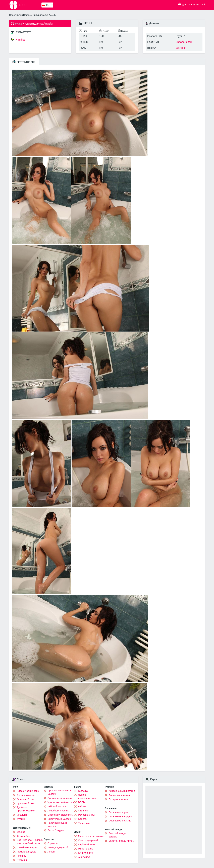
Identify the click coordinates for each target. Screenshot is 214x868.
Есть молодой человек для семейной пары (30, 842)
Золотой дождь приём (121, 841)
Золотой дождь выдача (117, 835)
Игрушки (22, 815)
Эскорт (21, 832)
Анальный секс (26, 795)
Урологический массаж (61, 802)
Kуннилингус (85, 853)
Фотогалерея (24, 62)
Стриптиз (53, 843)
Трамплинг (84, 823)
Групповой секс (26, 803)
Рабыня (83, 806)
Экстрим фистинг (119, 799)
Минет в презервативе (91, 836)
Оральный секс (26, 799)
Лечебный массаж (58, 811)
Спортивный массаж (59, 819)
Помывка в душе (27, 852)
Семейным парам (27, 847)
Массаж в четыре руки (60, 815)
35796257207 (23, 32)
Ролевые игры (86, 815)
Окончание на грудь (120, 816)
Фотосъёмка (24, 836)
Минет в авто (86, 849)
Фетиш (21, 819)
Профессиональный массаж (59, 792)
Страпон (83, 811)
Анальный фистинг (120, 795)
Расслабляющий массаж (57, 824)
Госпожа (83, 791)
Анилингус (84, 857)
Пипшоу (21, 856)
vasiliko (18, 40)
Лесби (51, 852)
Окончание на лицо (120, 821)
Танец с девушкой (58, 847)
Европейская (184, 42)
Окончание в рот (118, 812)
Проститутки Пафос (20, 15)
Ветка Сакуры (56, 830)
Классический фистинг (122, 791)
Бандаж (83, 819)
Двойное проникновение (26, 809)
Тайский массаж (57, 806)
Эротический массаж (60, 798)
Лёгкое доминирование (87, 796)
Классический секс (28, 791)
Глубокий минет (87, 844)
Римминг (22, 860)
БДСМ (82, 802)
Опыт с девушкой (88, 840)
